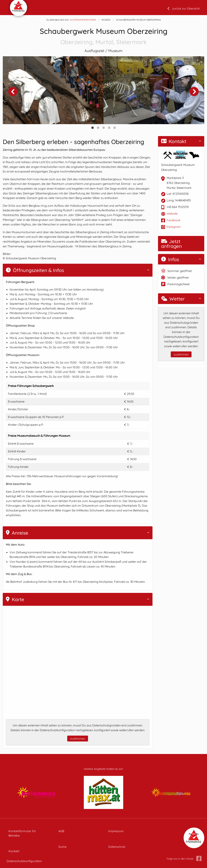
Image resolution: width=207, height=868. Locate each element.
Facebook (174, 220)
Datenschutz (117, 847)
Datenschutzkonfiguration (24, 861)
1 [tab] (92, 128)
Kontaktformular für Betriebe (22, 833)
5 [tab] (115, 128)
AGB (61, 831)
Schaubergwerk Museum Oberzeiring (103, 37)
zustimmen (78, 739)
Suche (62, 847)
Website (172, 214)
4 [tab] (109, 128)
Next (194, 92)
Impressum (116, 831)
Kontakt (174, 141)
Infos (170, 259)
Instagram (174, 227)
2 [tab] (98, 128)
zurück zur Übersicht (186, 8)
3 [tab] (103, 128)
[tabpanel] (53, 90)
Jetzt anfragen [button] (171, 244)
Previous (13, 92)
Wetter (173, 299)
